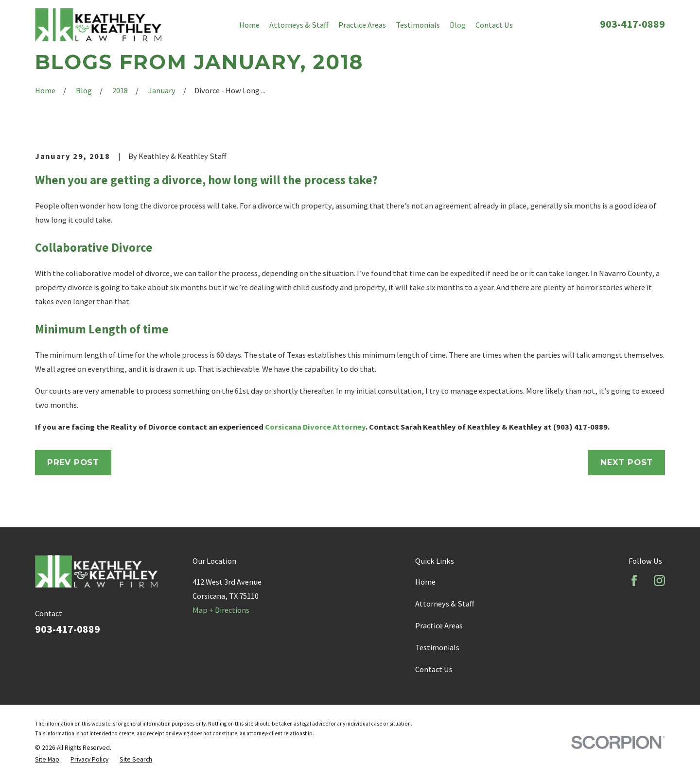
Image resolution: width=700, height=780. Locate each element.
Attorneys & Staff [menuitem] (299, 25)
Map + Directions (221, 610)
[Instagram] (659, 581)
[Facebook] (634, 581)
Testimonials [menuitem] (418, 25)
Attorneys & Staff (445, 604)
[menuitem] (47, 760)
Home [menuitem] (249, 25)
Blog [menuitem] (458, 25)
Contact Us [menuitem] (494, 25)
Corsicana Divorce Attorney (315, 427)
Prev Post (73, 462)
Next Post (627, 462)
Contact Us (434, 669)
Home (425, 582)
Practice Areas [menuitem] (362, 25)
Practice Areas (439, 625)
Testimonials (437, 647)
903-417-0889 (632, 24)
